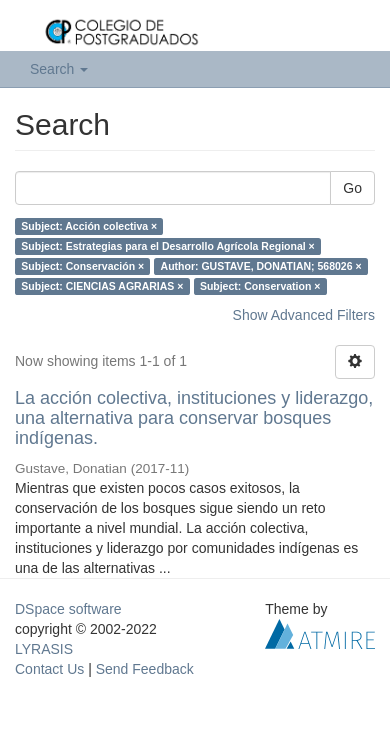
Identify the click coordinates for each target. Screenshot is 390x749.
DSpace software (68, 609)
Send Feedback (145, 669)
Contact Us (49, 669)
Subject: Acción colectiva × (89, 226)
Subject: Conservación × (82, 266)
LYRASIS (44, 649)
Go (352, 188)
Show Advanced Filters (304, 315)
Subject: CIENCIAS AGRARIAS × (102, 286)
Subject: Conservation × (260, 286)
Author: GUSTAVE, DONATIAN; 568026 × (261, 266)
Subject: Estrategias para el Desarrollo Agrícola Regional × (167, 246)
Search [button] (59, 69)
